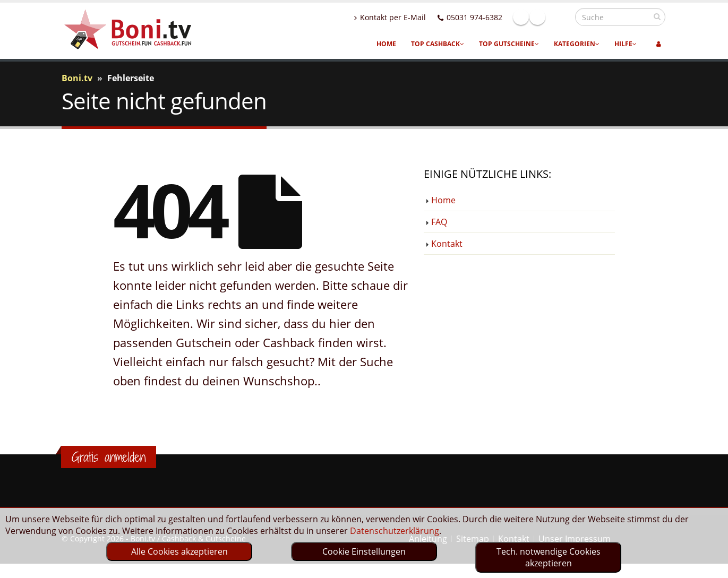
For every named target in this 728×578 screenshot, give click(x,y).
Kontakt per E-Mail (413, 17)
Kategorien (577, 44)
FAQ (439, 222)
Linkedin (560, 17)
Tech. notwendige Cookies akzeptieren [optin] (549, 557)
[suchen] (657, 16)
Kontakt (447, 244)
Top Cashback (438, 44)
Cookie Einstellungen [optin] (364, 551)
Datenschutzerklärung (395, 531)
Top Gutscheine (509, 44)
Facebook (544, 17)
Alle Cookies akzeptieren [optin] (179, 551)
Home (386, 44)
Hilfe (626, 44)
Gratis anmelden (109, 457)
